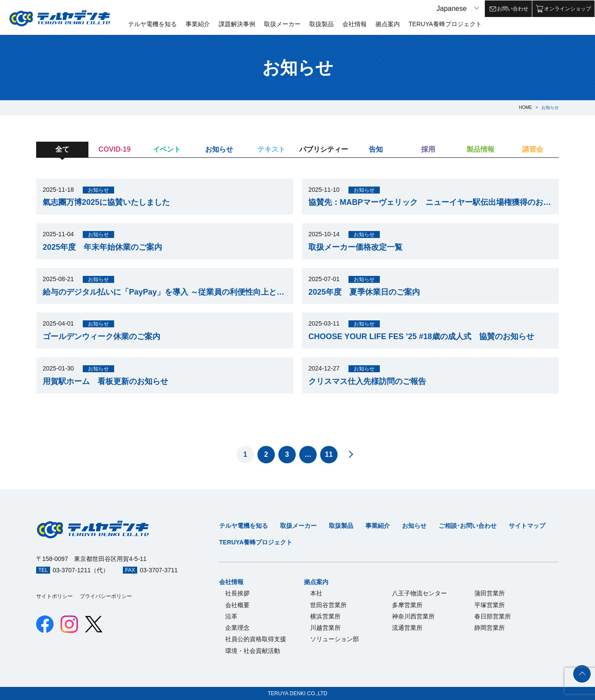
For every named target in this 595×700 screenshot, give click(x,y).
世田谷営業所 (328, 605)
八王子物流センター (419, 593)
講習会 (533, 149)
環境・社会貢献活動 (253, 651)
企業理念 (237, 628)
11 (329, 454)
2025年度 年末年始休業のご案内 (102, 247)
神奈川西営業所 (413, 616)
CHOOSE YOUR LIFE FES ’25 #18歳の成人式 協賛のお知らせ (421, 336)
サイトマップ (527, 526)
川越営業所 (325, 628)
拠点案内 (388, 24)
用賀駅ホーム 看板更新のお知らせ (105, 381)
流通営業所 (407, 628)
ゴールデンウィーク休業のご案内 (101, 336)
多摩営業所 (407, 605)
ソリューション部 (335, 639)
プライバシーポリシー (106, 596)
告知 (376, 149)
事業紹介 (198, 24)
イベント (167, 149)
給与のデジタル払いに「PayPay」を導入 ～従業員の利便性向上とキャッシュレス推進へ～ (165, 292)
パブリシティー (324, 149)
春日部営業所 (493, 616)
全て (62, 149)
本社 (316, 593)
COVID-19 (115, 149)
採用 (428, 149)
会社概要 (237, 605)
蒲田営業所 (490, 593)
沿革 (231, 616)
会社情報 (355, 24)
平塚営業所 (490, 605)
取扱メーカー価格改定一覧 (355, 247)
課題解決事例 (237, 24)
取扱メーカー (282, 24)
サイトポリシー (54, 596)
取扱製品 (321, 24)
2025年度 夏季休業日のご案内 (364, 292)
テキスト (271, 149)
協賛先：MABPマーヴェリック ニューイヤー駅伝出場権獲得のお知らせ (430, 202)
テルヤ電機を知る (152, 24)
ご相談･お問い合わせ (468, 526)
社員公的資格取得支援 (256, 639)
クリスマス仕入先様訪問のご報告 (367, 381)
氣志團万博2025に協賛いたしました (106, 202)
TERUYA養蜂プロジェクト (445, 24)
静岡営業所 (490, 628)
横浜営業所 (325, 616)
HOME (525, 107)
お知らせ (219, 149)
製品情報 (480, 149)
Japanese (451, 8)
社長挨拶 (237, 593)
